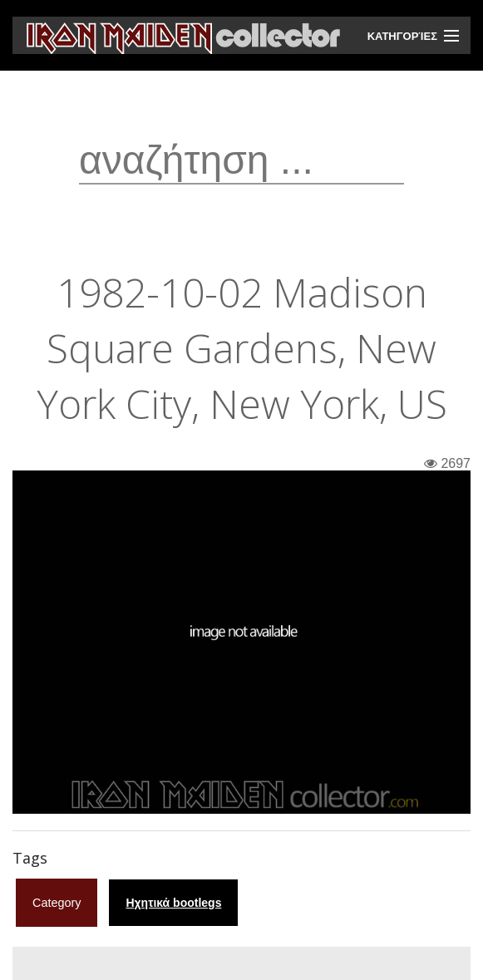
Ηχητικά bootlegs (173, 903)
